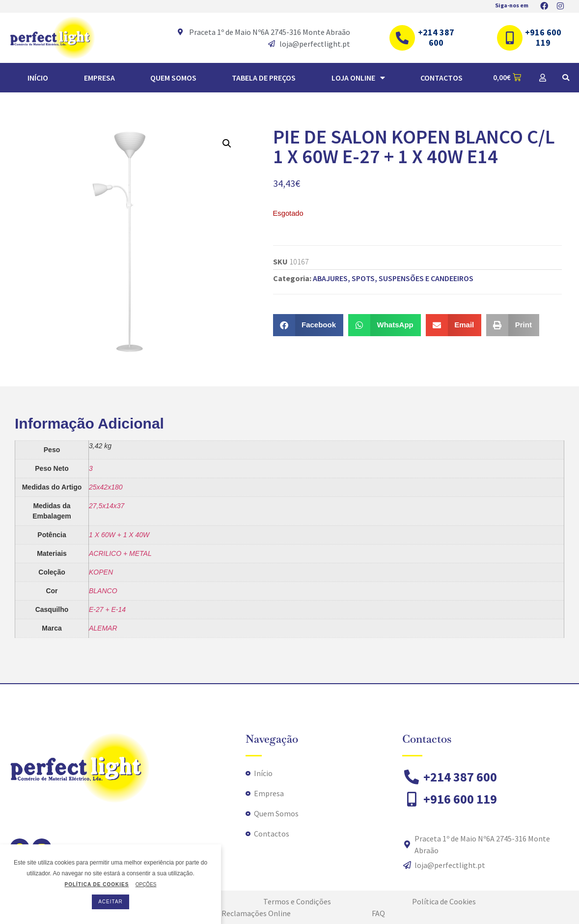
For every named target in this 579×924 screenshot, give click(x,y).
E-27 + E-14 (107, 609)
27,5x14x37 (107, 506)
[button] (566, 78)
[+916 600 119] (510, 38)
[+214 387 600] (402, 38)
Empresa (99, 78)
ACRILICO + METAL (120, 553)
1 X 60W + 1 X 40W (119, 535)
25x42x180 (106, 487)
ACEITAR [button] (110, 902)
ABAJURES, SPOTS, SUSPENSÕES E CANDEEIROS (393, 278)
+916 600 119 (543, 38)
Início (38, 78)
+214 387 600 (436, 38)
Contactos (441, 78)
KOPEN (101, 572)
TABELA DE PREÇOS (264, 78)
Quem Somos (173, 78)
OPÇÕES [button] (146, 884)
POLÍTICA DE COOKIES (96, 885)
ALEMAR (103, 628)
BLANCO (103, 591)
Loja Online (358, 78)
